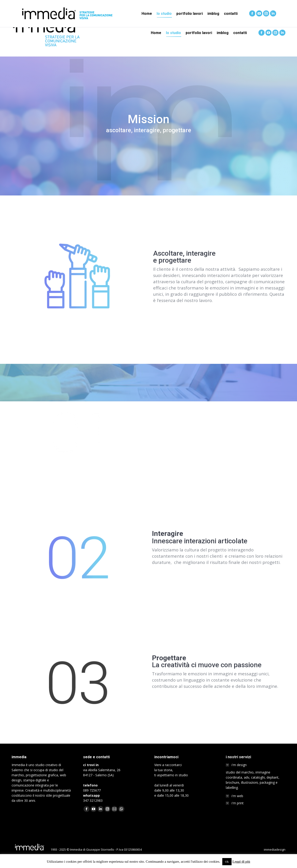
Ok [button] (227, 862)
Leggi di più (241, 862)
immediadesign (275, 849)
